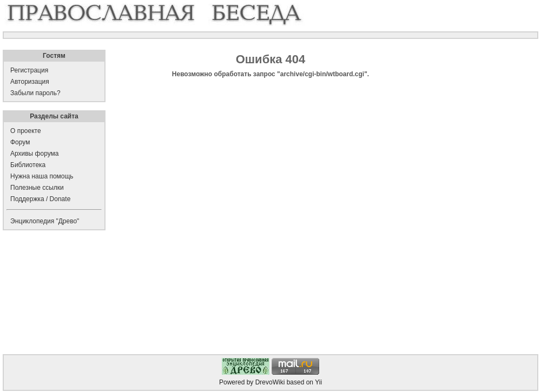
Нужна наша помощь (42, 176)
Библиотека (28, 165)
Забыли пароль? (35, 93)
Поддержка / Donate (40, 199)
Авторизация (30, 82)
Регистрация (29, 70)
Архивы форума (34, 154)
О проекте (26, 131)
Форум (20, 142)
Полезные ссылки (37, 188)
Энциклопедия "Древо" (45, 221)
